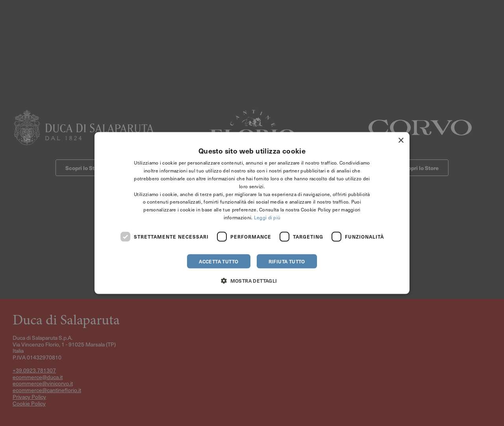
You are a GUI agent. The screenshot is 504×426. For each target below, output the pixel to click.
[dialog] (252, 213)
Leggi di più (267, 217)
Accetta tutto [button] (219, 261)
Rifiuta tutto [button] (287, 261)
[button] (252, 280)
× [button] (401, 141)
